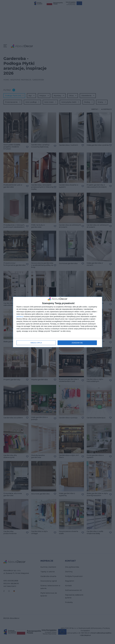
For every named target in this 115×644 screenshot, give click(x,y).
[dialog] (58, 322)
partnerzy (20, 316)
